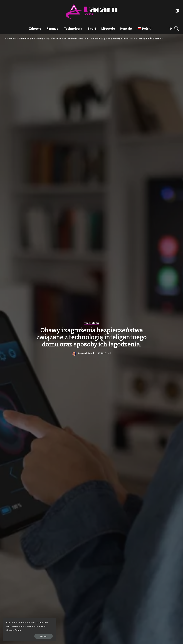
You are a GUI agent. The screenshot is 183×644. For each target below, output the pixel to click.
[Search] (177, 29)
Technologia (91, 323)
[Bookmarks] (177, 12)
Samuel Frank (86, 353)
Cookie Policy (14, 630)
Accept (44, 636)
